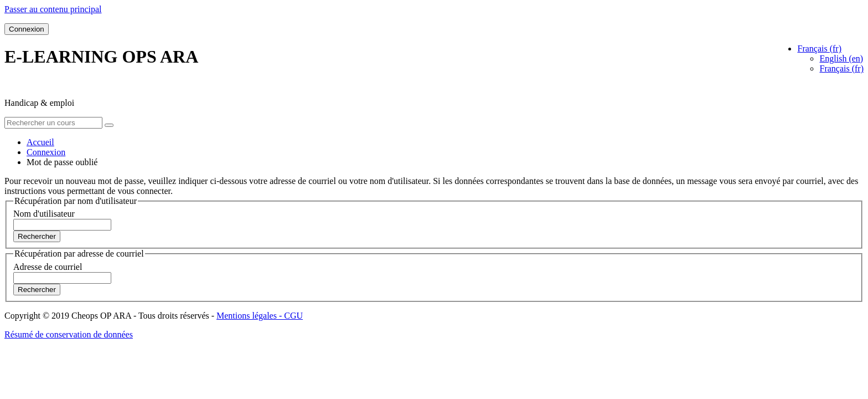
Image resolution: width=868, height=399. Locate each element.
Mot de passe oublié (62, 162)
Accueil (40, 142)
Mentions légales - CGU (260, 316)
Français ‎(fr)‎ (841, 68)
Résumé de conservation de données (69, 334)
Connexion (27, 29)
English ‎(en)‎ (841, 58)
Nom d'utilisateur (44, 214)
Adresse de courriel (48, 267)
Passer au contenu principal (53, 9)
